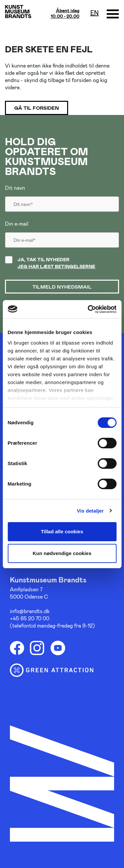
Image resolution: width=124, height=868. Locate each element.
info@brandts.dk (30, 611)
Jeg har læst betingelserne (56, 266)
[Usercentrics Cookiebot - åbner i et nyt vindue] (88, 309)
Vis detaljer (90, 511)
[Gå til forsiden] (18, 11)
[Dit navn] (62, 201)
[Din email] (62, 237)
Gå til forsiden (37, 108)
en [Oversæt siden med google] (95, 12)
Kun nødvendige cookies (62, 553)
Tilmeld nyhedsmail (62, 287)
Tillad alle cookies (62, 532)
